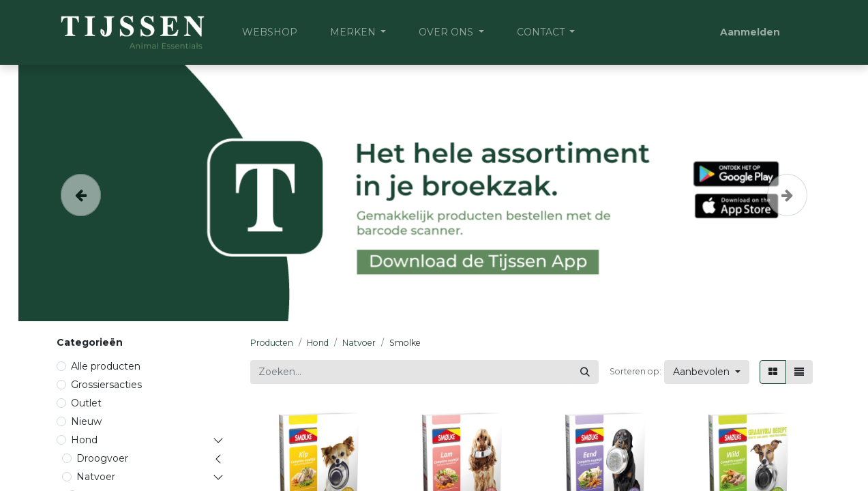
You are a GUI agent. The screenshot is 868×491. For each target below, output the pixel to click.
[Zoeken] (585, 372)
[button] (707, 372)
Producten (272, 343)
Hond (84, 440)
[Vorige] (81, 193)
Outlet (86, 403)
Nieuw (86, 421)
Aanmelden (750, 32)
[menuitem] (270, 32)
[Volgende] (787, 193)
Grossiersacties (106, 385)
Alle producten (106, 366)
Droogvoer (102, 458)
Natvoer (96, 477)
